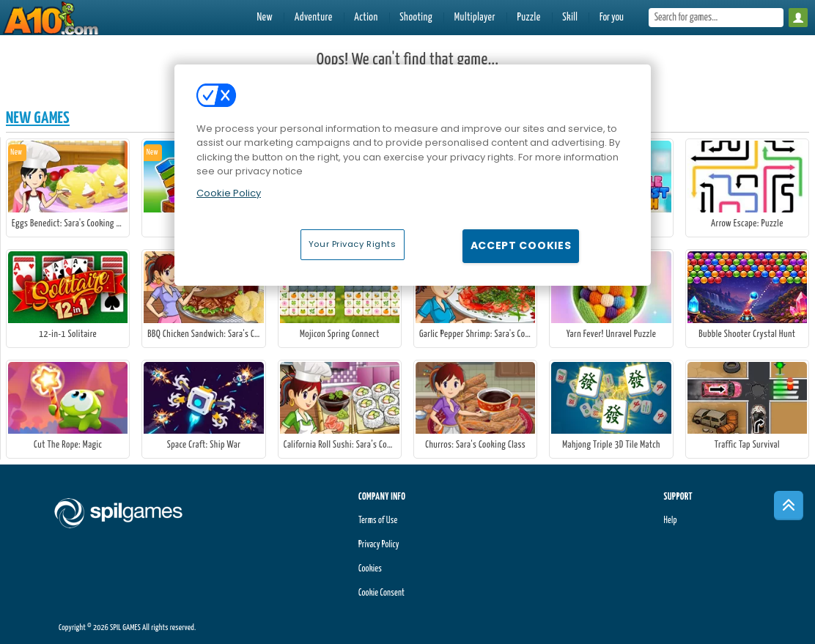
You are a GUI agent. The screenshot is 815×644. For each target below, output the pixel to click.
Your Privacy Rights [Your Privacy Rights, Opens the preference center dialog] (353, 244)
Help (670, 521)
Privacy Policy (379, 545)
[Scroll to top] (789, 506)
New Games (38, 118)
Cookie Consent (381, 593)
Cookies (370, 569)
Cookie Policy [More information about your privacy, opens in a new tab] (229, 193)
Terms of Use (378, 521)
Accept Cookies (521, 245)
